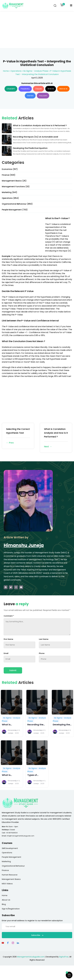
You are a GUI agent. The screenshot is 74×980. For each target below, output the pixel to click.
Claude (39, 89)
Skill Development (10, 848)
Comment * (9, 616)
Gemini (30, 96)
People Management (12, 857)
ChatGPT (11, 89)
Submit (13, 670)
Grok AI (51, 89)
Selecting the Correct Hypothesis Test (18, 436)
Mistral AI (63, 89)
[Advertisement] (37, 30)
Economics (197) (10, 169)
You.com (43, 96)
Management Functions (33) (16, 187)
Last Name (44, 639)
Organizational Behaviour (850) (17, 204)
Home (6, 71)
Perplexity (25, 89)
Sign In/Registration (11, 909)
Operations (16, 71)
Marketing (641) (10, 192)
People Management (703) (15, 210)
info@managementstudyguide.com (20, 836)
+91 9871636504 (12, 833)
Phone (42, 653)
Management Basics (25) (14, 181)
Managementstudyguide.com (31, 957)
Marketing (6, 861)
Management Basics (11, 879)
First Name (8, 639)
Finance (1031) (9, 175)
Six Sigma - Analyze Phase (36, 71)
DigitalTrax (64, 957)
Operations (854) (10, 198)
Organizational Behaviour (13, 866)
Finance (5, 870)
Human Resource (10, 875)
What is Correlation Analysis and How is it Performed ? (56, 438)
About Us (6, 900)
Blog (4, 904)
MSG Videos (7, 884)
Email (6, 653)
